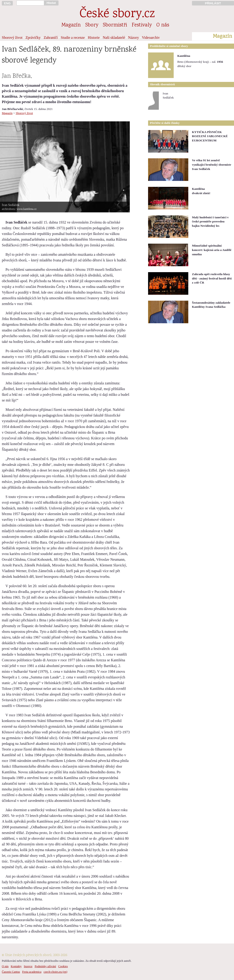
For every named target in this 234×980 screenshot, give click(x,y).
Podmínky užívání (45, 966)
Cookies (63, 966)
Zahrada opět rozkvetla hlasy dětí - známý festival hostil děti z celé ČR (212, 278)
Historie (94, 38)
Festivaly (142, 25)
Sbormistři (115, 25)
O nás (163, 25)
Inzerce (28, 966)
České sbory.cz (117, 14)
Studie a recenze (73, 38)
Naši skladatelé (114, 38)
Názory (134, 38)
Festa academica (32, 972)
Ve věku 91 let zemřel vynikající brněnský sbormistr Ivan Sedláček (212, 164)
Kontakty (16, 966)
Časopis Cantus (11, 972)
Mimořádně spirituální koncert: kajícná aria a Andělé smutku (212, 250)
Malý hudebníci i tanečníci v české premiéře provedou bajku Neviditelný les (210, 222)
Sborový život (12, 38)
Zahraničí (51, 38)
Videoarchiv (151, 38)
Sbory (92, 25)
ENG (7, 3)
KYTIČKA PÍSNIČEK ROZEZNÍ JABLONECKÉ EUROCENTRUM (210, 136)
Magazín (71, 25)
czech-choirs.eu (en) (56, 972)
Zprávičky (33, 38)
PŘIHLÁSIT (213, 3)
